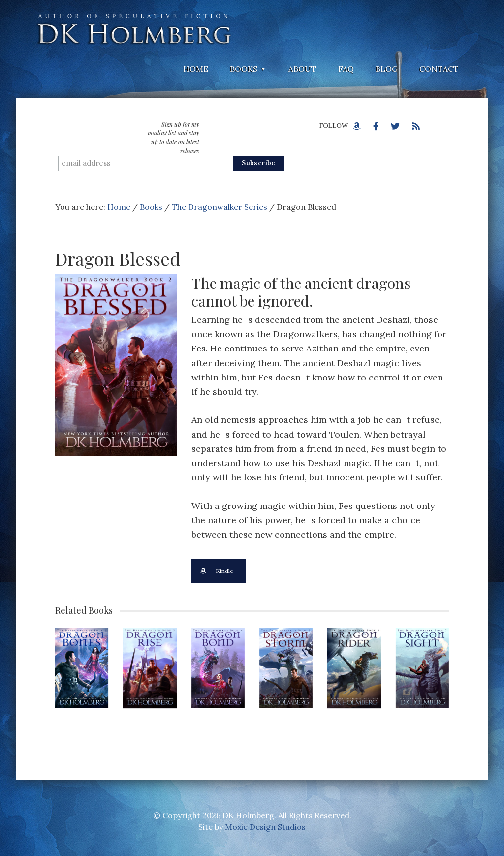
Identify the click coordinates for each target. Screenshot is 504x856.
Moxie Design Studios (265, 827)
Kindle (217, 571)
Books (151, 207)
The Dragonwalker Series (220, 207)
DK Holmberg (134, 30)
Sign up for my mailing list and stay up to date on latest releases (173, 137)
